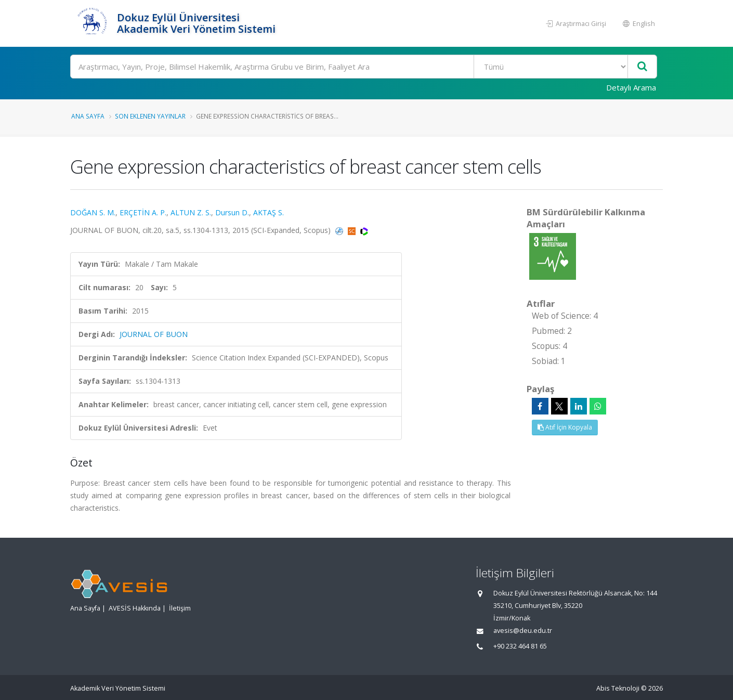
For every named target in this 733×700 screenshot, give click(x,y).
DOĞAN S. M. (93, 212)
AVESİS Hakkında (135, 608)
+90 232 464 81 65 (520, 646)
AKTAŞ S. (269, 212)
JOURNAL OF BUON (154, 334)
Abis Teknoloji (618, 688)
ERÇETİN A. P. (143, 212)
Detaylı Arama (631, 87)
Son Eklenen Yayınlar (150, 116)
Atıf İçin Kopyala (565, 427)
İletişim (180, 608)
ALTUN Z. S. (191, 212)
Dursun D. (232, 212)
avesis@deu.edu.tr (523, 631)
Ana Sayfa (88, 116)
